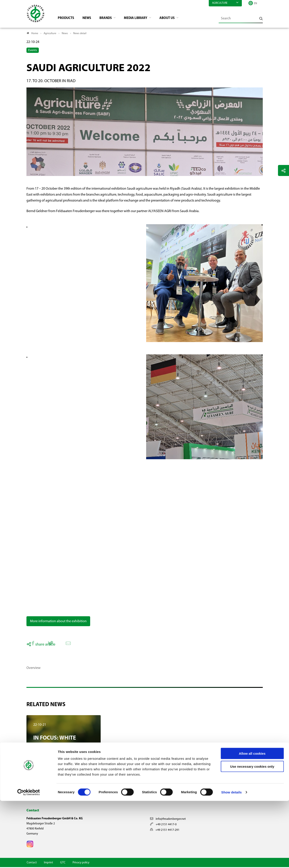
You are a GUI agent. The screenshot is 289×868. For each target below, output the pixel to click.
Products (67, 19)
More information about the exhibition (58, 622)
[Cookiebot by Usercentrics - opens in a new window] (29, 859)
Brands (109, 19)
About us (174, 19)
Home (35, 34)
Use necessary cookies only (252, 834)
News (89, 19)
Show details (232, 859)
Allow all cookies (252, 821)
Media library (141, 19)
